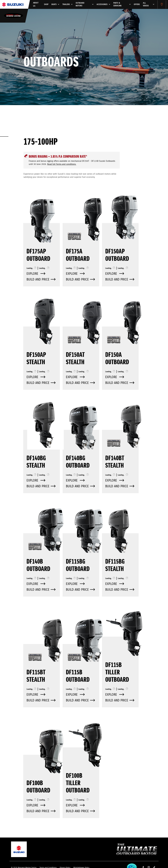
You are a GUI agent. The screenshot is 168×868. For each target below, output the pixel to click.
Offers (137, 4)
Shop (46, 4)
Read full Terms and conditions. (62, 164)
